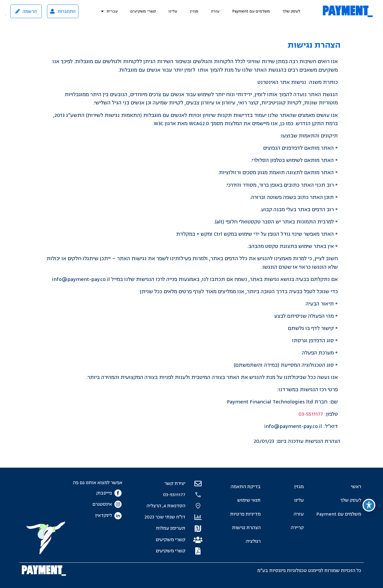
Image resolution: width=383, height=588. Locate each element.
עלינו (173, 11)
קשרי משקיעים (143, 11)
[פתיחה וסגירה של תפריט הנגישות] (369, 505)
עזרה (215, 11)
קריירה (297, 528)
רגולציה (253, 541)
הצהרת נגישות (246, 528)
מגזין (194, 11)
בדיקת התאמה (246, 487)
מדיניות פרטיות (245, 514)
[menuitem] (109, 11)
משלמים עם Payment (251, 11)
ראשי (356, 487)
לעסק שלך (291, 11)
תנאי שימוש (249, 500)
